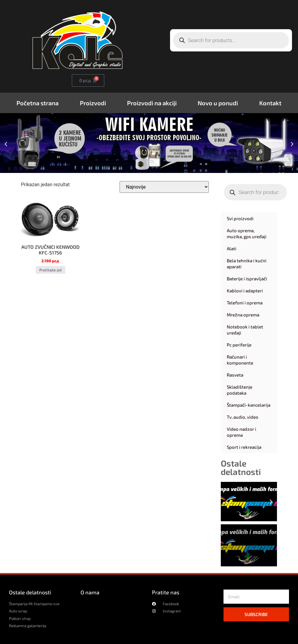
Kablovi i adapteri (245, 291)
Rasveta (235, 375)
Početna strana (38, 103)
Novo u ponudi (218, 103)
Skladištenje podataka (240, 390)
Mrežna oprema (243, 315)
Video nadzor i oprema (242, 432)
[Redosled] (164, 187)
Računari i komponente (240, 360)
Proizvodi (93, 103)
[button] (6, 144)
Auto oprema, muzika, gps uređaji (247, 233)
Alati (232, 248)
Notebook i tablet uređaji (245, 330)
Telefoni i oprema (245, 303)
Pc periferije (239, 345)
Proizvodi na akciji (152, 103)
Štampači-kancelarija (249, 405)
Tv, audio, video (243, 417)
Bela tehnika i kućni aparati (247, 263)
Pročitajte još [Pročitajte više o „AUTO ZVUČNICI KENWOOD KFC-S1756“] (50, 270)
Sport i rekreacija (244, 447)
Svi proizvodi (240, 218)
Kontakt (270, 103)
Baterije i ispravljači (247, 279)
